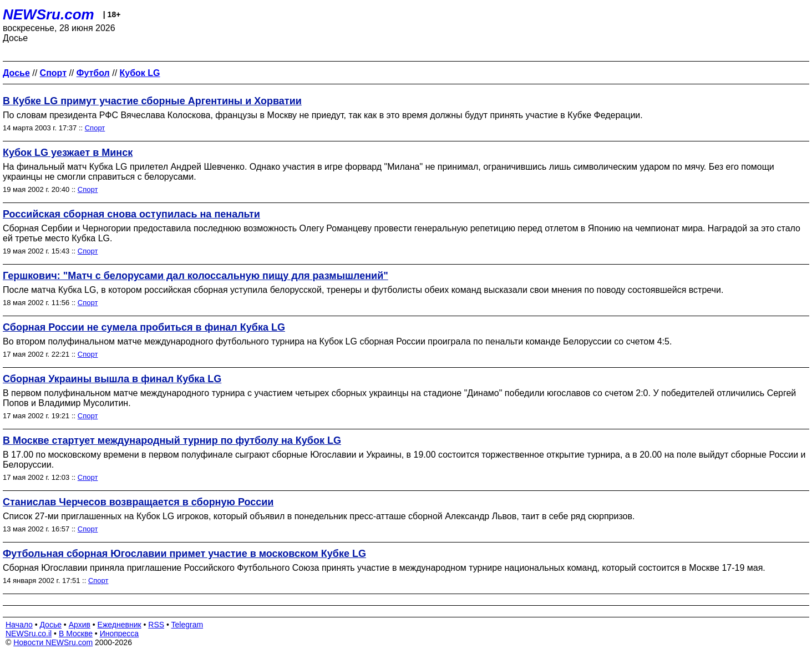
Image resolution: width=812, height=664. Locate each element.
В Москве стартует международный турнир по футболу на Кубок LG (172, 440)
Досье (50, 625)
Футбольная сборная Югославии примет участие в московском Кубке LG (184, 554)
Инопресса (120, 633)
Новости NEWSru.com (53, 642)
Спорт (95, 128)
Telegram (187, 625)
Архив (80, 625)
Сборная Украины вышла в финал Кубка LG (112, 379)
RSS (156, 625)
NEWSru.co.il (29, 633)
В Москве (76, 633)
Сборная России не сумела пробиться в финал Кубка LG (144, 327)
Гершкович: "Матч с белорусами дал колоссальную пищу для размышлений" (196, 276)
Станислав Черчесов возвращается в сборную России (138, 502)
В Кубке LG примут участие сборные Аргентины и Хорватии (152, 101)
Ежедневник (120, 625)
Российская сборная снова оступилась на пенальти (131, 214)
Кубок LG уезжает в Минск (68, 153)
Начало (19, 625)
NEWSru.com (49, 14)
